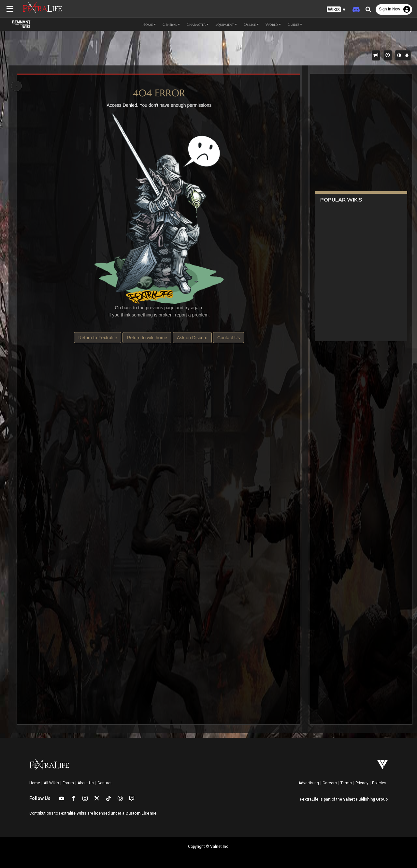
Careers (330, 783)
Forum (68, 783)
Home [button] (149, 24)
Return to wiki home (147, 338)
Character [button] (198, 24)
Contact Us (228, 338)
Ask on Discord (192, 338)
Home (35, 783)
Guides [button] (295, 24)
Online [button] (251, 24)
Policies (379, 783)
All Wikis (51, 783)
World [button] (273, 24)
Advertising (309, 783)
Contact (105, 783)
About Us (86, 783)
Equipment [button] (226, 24)
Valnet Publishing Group (365, 799)
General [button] (171, 24)
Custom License (141, 813)
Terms (346, 783)
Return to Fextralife (98, 338)
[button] (336, 10)
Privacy (362, 783)
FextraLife (309, 799)
